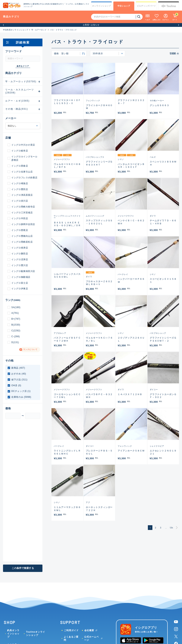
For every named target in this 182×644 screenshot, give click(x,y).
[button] (3, 25)
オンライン (101, 6)
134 (171, 527)
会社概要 (89, 630)
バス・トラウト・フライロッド (63, 30)
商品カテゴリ (11, 17)
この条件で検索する (23, 568)
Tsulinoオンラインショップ (36, 634)
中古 (124, 6)
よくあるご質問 (71, 638)
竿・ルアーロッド (39, 30)
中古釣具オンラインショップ (16, 30)
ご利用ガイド (71, 630)
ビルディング (146, 6)
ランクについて (30, 349)
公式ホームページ (91, 638)
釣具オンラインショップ (13, 634)
